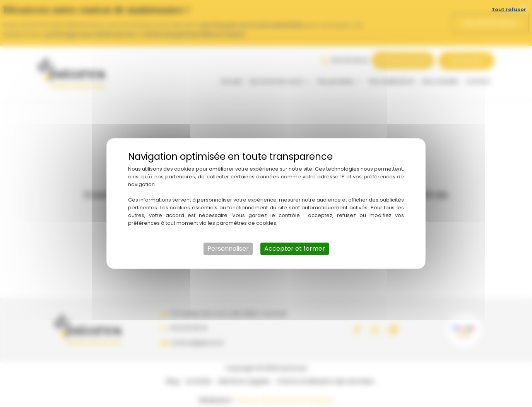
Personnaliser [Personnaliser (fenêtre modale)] (228, 249)
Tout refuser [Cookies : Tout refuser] (509, 9)
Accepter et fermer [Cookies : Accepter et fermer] (295, 249)
